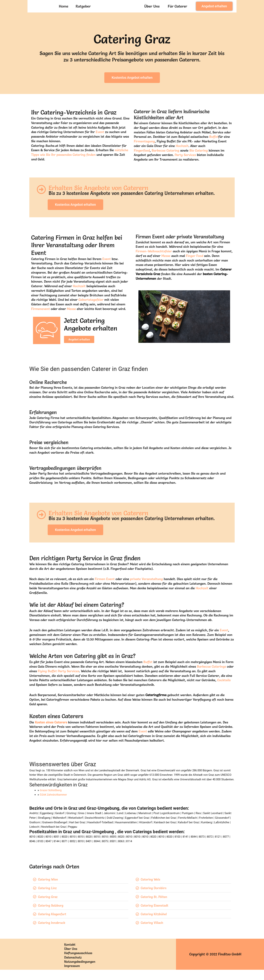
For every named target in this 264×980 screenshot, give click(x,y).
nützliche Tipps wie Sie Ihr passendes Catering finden (80, 162)
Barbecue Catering (165, 160)
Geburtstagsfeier (91, 308)
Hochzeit (182, 156)
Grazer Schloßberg (51, 797)
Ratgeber (83, 11)
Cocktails (224, 687)
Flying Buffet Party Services (58, 678)
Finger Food (195, 264)
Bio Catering (199, 160)
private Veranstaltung (146, 586)
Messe (71, 317)
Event (100, 142)
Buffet (214, 147)
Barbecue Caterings (211, 673)
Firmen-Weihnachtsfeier (154, 260)
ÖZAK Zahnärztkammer (54, 802)
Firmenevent (41, 317)
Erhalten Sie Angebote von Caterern (103, 197)
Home (64, 11)
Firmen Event (105, 586)
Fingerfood (142, 160)
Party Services (185, 165)
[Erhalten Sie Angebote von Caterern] (41, 199)
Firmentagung (144, 151)
